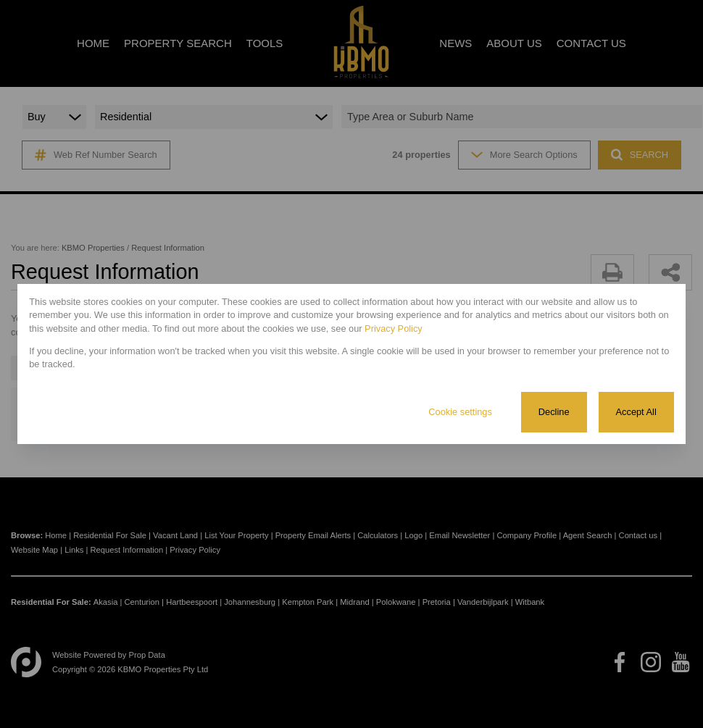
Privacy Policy (394, 329)
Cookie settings (460, 412)
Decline (554, 412)
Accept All (636, 412)
